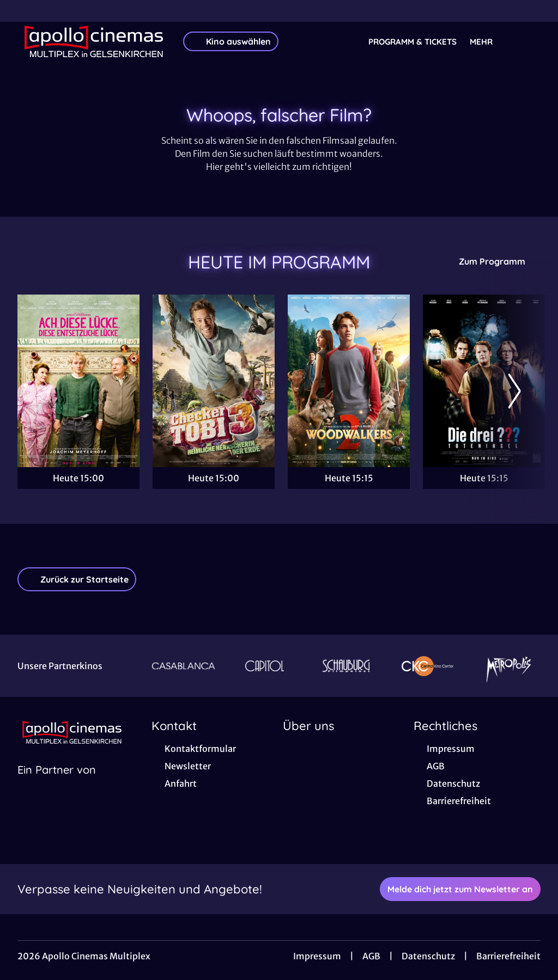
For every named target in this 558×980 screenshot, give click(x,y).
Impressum (317, 956)
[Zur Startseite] (94, 41)
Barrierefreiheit (508, 956)
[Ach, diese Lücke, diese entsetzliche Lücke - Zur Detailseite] (78, 381)
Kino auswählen (231, 41)
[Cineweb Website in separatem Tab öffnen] (57, 783)
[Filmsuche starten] (530, 41)
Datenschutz (428, 956)
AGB (371, 956)
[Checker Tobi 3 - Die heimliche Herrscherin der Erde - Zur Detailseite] (214, 381)
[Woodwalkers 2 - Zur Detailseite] (349, 381)
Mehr (488, 42)
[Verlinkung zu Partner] (183, 666)
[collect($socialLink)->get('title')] (20, 11)
